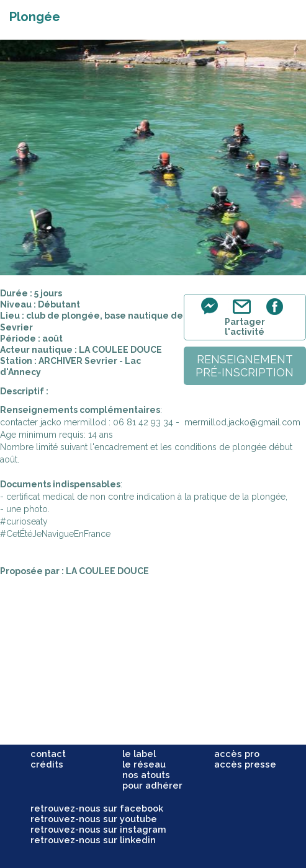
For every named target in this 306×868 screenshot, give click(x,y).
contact (48, 754)
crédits (47, 764)
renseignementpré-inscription (245, 366)
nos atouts (146, 775)
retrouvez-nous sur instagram (98, 829)
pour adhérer (152, 785)
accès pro (237, 754)
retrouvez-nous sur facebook (97, 808)
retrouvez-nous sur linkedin (93, 840)
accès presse (245, 764)
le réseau (144, 764)
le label (139, 754)
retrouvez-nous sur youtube (94, 819)
